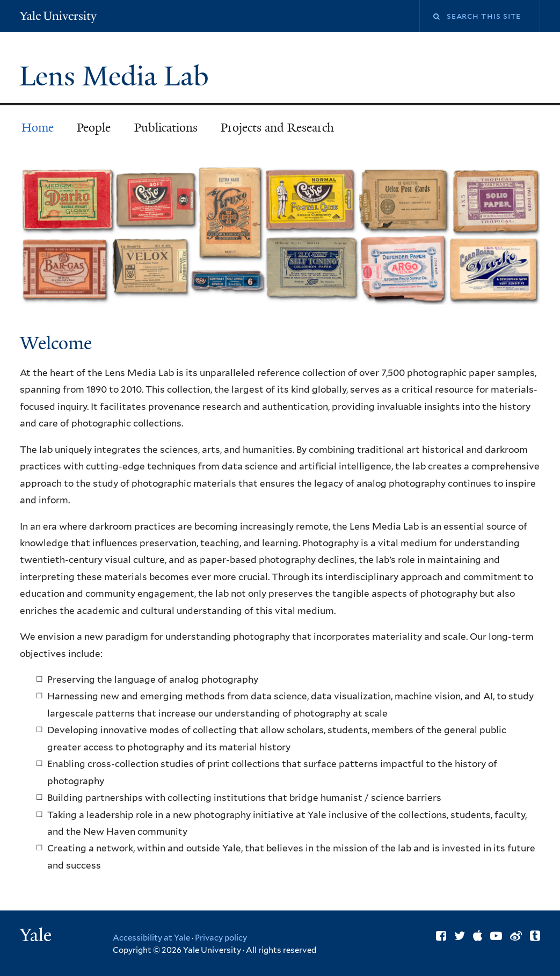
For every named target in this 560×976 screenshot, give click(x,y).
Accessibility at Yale (151, 938)
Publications (166, 128)
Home (38, 128)
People (94, 128)
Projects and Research (277, 128)
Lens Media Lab (118, 76)
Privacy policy (221, 938)
